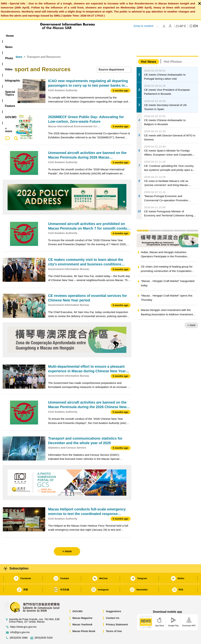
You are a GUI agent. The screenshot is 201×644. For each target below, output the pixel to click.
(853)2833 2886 (19, 627)
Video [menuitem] (55, 36)
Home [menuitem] (10, 36)
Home (7, 46)
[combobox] (114, 59)
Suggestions (114, 601)
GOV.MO (77, 601)
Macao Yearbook (82, 614)
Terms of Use (114, 620)
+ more (191, 314)
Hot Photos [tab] (173, 51)
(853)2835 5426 (44, 627)
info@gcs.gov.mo (20, 622)
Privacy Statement (117, 614)
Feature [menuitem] (119, 36)
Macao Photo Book (84, 620)
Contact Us (113, 607)
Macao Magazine (82, 607)
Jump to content (143, 26)
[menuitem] (25, 36)
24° (183, 26)
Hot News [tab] (148, 51)
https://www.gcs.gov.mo (23, 616)
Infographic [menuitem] (73, 36)
